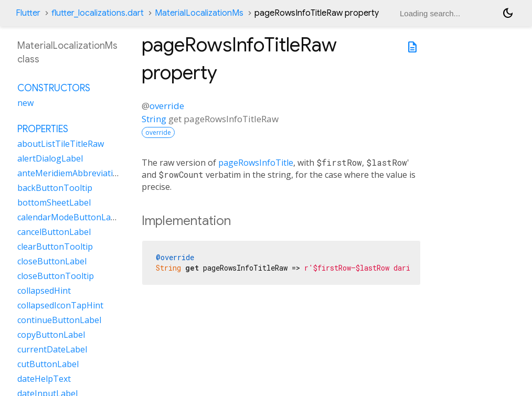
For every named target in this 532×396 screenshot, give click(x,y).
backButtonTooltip (55, 188)
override (167, 106)
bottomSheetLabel (54, 202)
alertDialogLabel (50, 158)
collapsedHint (44, 291)
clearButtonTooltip (55, 247)
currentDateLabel (52, 349)
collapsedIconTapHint (60, 305)
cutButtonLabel (48, 364)
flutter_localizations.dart (98, 13)
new (25, 103)
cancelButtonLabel (54, 232)
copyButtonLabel (51, 335)
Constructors (54, 88)
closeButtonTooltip (56, 276)
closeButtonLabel (52, 261)
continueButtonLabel (59, 320)
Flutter (28, 13)
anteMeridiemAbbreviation (70, 173)
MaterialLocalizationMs (199, 13)
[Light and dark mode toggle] (508, 13)
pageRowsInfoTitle (256, 163)
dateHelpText (44, 379)
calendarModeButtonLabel (70, 217)
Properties (43, 129)
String (154, 119)
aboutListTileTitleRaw (61, 144)
